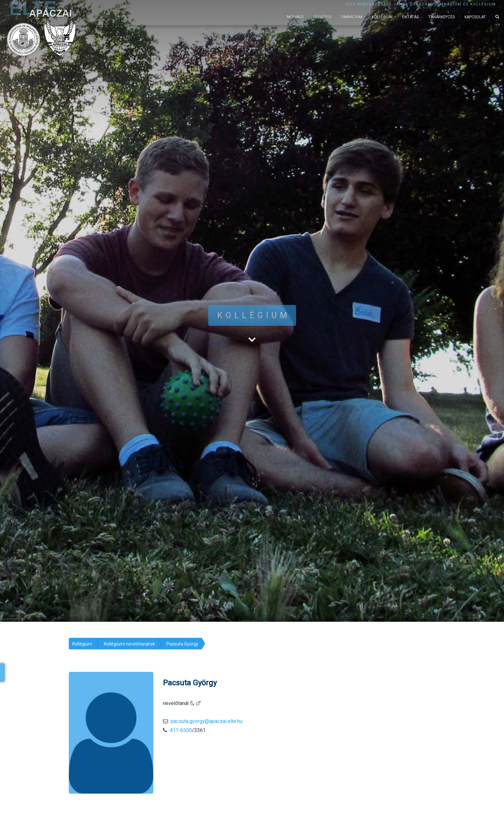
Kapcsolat (475, 17)
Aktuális (295, 17)
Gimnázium (352, 17)
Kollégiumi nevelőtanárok (129, 644)
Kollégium (382, 17)
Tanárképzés (442, 17)
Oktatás (410, 17)
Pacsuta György (182, 644)
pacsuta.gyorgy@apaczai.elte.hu (207, 721)
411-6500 (181, 730)
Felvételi (322, 17)
